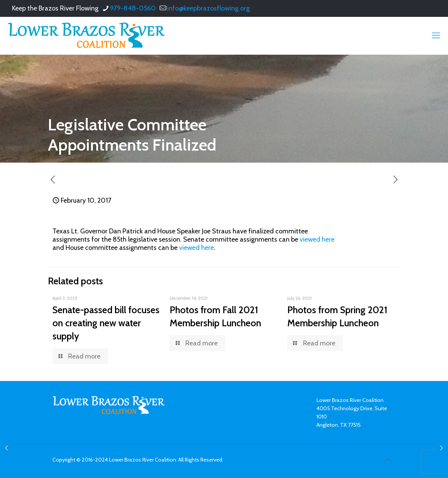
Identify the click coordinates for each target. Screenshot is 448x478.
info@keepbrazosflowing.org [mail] (208, 8)
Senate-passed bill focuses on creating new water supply (106, 323)
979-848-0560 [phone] (133, 8)
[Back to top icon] (388, 460)
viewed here (316, 239)
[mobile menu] (436, 36)
